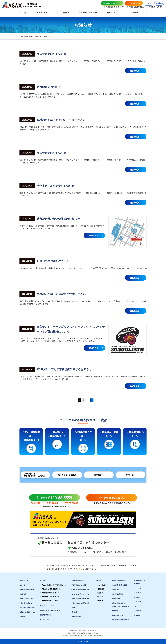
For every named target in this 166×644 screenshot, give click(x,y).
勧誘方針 (115, 611)
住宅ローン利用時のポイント (80, 590)
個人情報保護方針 (118, 594)
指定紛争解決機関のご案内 (121, 620)
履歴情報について (118, 615)
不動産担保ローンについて (115, 7)
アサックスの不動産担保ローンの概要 (35, 475)
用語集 (74, 607)
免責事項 (137, 615)
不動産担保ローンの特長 (66, 475)
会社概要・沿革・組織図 (120, 585)
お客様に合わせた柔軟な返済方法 (50, 610)
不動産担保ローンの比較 (79, 585)
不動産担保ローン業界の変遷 (80, 603)
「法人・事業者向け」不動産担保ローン (54, 585)
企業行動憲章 (116, 598)
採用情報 (159, 3)
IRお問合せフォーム (140, 611)
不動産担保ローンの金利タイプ (81, 598)
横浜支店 (100, 600)
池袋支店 (100, 597)
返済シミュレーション (47, 606)
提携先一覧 (116, 590)
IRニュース (138, 588)
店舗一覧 (130, 475)
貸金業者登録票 (76, 617)
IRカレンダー (138, 602)
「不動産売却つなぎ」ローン (50, 593)
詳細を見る (135, 71)
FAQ (136, 606)
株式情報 (137, 597)
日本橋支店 (101, 589)
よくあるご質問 (45, 619)
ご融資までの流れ (45, 615)
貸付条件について (77, 612)
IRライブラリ (138, 593)
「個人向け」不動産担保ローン (51, 589)
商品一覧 (43, 581)
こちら (80, 569)
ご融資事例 (98, 475)
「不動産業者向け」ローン (50, 600)
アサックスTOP (24, 581)
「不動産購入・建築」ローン (50, 597)
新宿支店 (100, 593)
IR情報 (149, 3)
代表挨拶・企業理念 (119, 581)
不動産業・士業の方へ (156, 7)
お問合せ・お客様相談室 (27, 607)
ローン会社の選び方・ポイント (81, 594)
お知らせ (22, 585)
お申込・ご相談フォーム (27, 612)
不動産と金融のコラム (136, 7)
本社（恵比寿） (102, 585)
